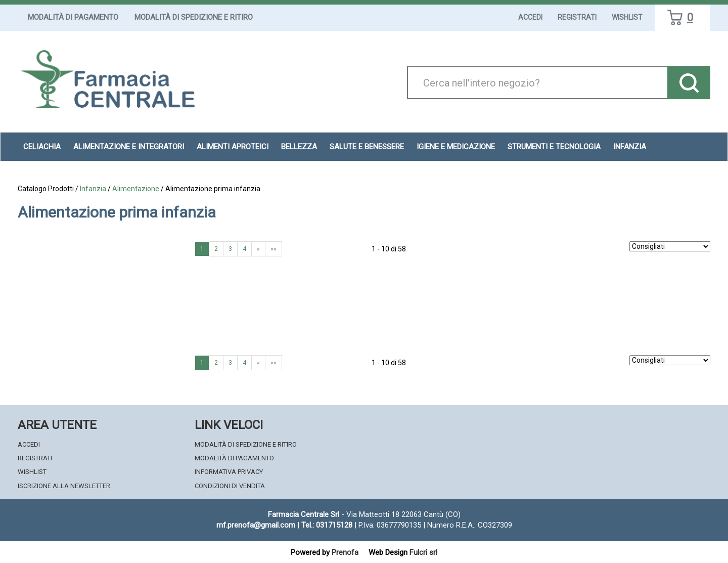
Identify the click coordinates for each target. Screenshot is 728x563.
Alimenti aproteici (233, 147)
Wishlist (627, 17)
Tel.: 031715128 (327, 525)
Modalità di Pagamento (73, 17)
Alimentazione (136, 189)
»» (274, 249)
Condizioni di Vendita (230, 486)
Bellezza (299, 147)
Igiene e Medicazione (456, 147)
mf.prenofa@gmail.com (256, 525)
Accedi (530, 17)
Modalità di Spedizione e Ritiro (194, 17)
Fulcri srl (423, 552)
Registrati (577, 17)
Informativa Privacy (229, 472)
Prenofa (345, 552)
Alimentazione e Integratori (129, 147)
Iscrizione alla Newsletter (64, 486)
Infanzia (630, 147)
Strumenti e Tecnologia (554, 147)
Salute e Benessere (367, 147)
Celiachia (42, 147)
